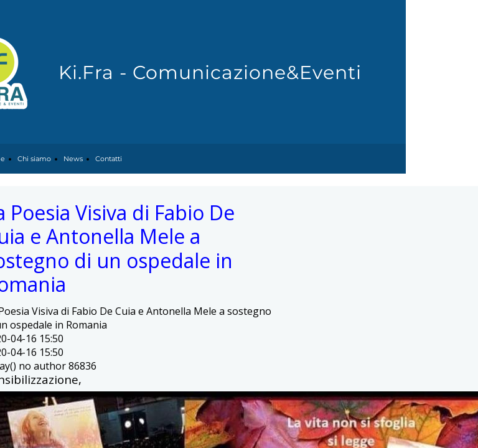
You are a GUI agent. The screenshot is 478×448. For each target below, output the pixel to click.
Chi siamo (34, 159)
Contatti (109, 159)
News (73, 159)
